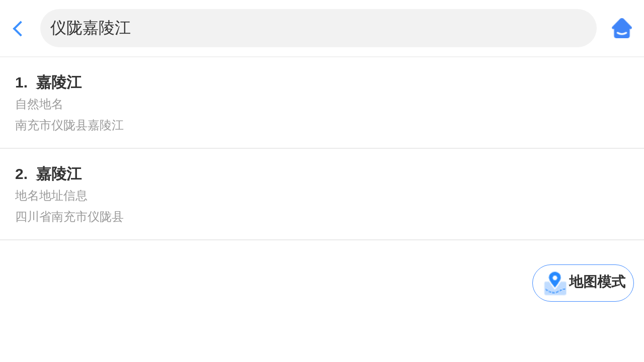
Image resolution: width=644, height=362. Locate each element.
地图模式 (597, 282)
